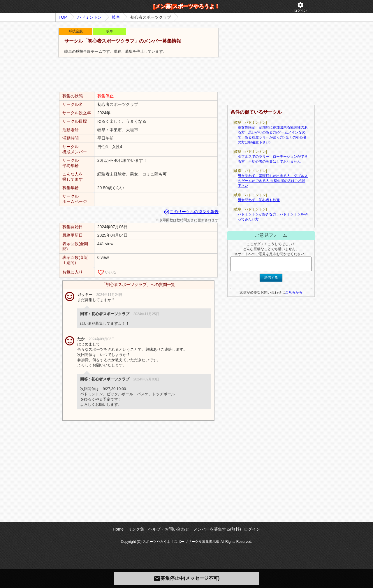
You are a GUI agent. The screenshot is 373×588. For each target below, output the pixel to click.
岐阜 (116, 17)
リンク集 (136, 529)
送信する (271, 278)
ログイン (300, 7)
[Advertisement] (138, 75)
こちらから (294, 292)
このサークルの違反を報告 (191, 212)
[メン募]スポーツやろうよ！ (186, 6)
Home (118, 529)
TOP (63, 17)
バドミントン (89, 17)
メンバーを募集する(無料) (217, 529)
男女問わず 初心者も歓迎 (259, 200)
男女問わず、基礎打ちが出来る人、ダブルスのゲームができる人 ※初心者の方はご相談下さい (273, 181)
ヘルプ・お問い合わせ (169, 529)
